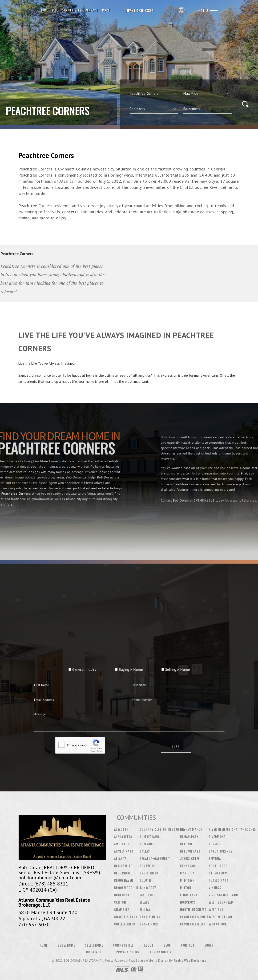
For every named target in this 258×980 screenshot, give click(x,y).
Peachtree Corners (196, 917)
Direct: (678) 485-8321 (43, 884)
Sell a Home (94, 945)
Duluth (146, 881)
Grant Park (149, 924)
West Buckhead (221, 902)
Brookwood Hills (128, 888)
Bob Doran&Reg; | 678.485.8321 (144, 11)
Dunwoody (148, 888)
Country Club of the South (162, 830)
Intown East (190, 851)
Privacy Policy (128, 952)
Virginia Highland (224, 895)
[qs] (208, 94)
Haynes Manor (191, 830)
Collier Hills (125, 924)
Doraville (147, 866)
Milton (186, 888)
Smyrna (215, 859)
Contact (92, 10)
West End (216, 910)
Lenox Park (189, 895)
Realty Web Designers (190, 961)
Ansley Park (124, 851)
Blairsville (123, 866)
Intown (186, 844)
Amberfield (123, 844)
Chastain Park (126, 917)
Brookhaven (124, 881)
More (106, 10)
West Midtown (221, 917)
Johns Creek (190, 859)
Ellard (145, 902)
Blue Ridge (122, 873)
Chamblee (122, 910)
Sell (55, 10)
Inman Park (189, 837)
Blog (167, 945)
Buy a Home (66, 945)
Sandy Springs (221, 851)
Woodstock (218, 924)
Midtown (187, 881)
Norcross (188, 902)
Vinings (215, 888)
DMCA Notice (96, 952)
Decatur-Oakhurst (155, 859)
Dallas (145, 851)
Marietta (187, 873)
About (149, 945)
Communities (72, 10)
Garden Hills (150, 917)
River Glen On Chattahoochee (232, 830)
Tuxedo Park (219, 881)
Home (44, 10)
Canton (120, 902)
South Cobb (218, 866)
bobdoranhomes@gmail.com (50, 877)
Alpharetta (123, 837)
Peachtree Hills (193, 924)
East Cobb (148, 895)
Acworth (121, 830)
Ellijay (145, 910)
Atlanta (120, 859)
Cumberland (149, 837)
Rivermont (217, 837)
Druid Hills (149, 873)
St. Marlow (218, 873)
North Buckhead (193, 910)
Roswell (215, 844)
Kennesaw (188, 866)
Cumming (147, 844)
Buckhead (122, 895)
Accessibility (161, 952)
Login (209, 945)
